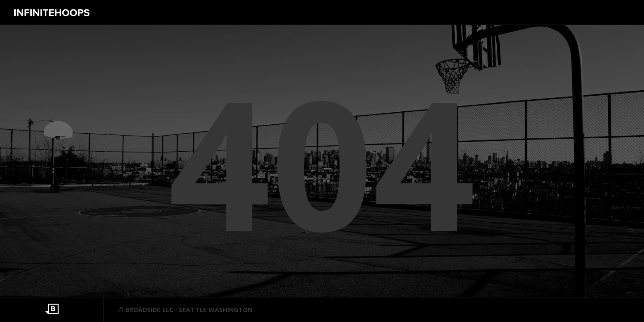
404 (322, 161)
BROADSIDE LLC (149, 310)
